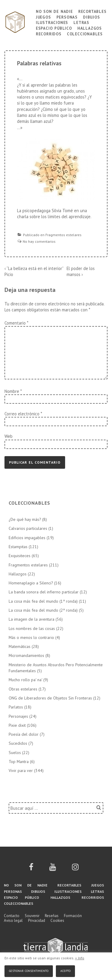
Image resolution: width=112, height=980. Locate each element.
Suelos (15, 753)
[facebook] (31, 869)
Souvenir (32, 916)
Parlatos (16, 707)
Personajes (18, 716)
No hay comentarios (39, 241)
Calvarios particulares (28, 528)
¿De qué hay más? (25, 519)
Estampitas (18, 547)
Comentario (16, 323)
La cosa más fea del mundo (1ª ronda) (43, 601)
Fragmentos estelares (63, 235)
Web (9, 436)
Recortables (92, 11)
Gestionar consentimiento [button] (29, 970)
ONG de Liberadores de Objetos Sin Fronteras (50, 698)
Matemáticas (20, 646)
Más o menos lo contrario (31, 637)
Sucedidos (18, 743)
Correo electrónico (22, 414)
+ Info (80, 958)
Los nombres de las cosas (32, 628)
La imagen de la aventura (32, 619)
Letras (81, 22)
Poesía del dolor (24, 734)
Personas (67, 17)
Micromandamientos (26, 655)
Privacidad (37, 921)
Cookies (57, 921)
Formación (73, 916)
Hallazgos (90, 28)
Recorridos (49, 33)
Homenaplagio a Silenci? (31, 583)
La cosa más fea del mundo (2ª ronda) (43, 610)
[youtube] (53, 869)
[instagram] (75, 869)
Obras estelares (23, 689)
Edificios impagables (27, 538)
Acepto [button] (65, 970)
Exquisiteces (20, 556)
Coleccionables (85, 33)
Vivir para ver (21, 771)
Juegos (43, 17)
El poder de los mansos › (81, 271)
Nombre (12, 391)
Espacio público (54, 28)
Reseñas (52, 916)
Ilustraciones (52, 22)
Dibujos (92, 17)
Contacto (12, 916)
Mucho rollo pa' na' (25, 680)
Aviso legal (13, 921)
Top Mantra (19, 762)
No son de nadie (54, 11)
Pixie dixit (17, 725)
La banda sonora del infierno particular (44, 592)
